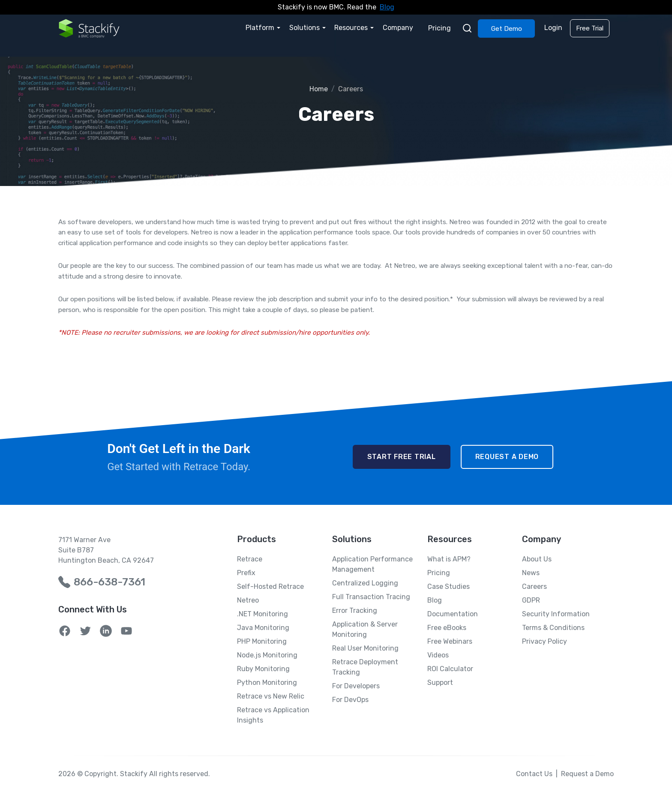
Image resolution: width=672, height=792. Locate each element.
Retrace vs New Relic (271, 696)
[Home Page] (89, 28)
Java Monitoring (263, 628)
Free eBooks (447, 628)
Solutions (306, 28)
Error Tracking (355, 610)
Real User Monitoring (365, 648)
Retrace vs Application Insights (273, 715)
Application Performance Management (372, 564)
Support (440, 682)
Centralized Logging (365, 583)
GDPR (531, 600)
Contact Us (534, 774)
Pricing (440, 28)
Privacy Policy (544, 641)
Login (554, 28)
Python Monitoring (267, 682)
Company (399, 28)
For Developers (356, 686)
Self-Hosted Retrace (270, 586)
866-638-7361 (109, 582)
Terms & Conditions (553, 628)
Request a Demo (507, 457)
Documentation (453, 614)
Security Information (556, 614)
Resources (353, 28)
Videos (438, 655)
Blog (387, 7)
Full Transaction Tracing (371, 597)
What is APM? (449, 559)
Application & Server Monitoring (365, 629)
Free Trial (590, 28)
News (531, 573)
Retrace (250, 559)
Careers (534, 586)
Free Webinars (450, 641)
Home (319, 89)
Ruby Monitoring (263, 669)
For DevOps (350, 700)
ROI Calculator (450, 669)
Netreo (248, 600)
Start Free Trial (402, 457)
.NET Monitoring (262, 614)
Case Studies (448, 586)
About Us (537, 559)
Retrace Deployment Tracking (365, 667)
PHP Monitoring (262, 641)
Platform (262, 28)
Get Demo (507, 28)
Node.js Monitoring (267, 655)
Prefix (246, 573)
